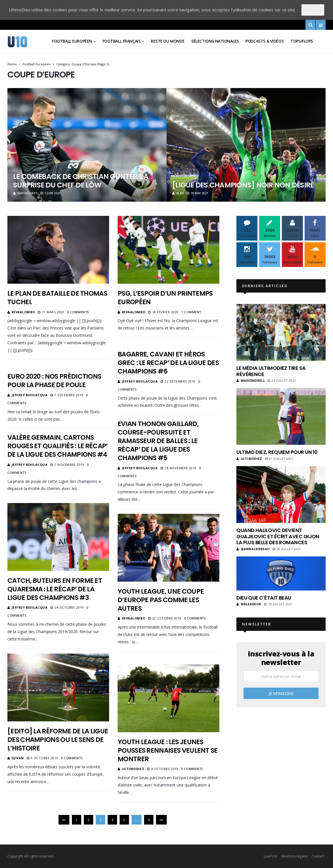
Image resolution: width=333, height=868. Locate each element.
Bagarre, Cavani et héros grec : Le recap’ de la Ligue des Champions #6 (168, 363)
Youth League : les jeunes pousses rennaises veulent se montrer (168, 750)
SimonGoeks (25, 193)
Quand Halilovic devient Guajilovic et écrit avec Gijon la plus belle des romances (278, 536)
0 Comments (78, 312)
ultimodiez (133, 769)
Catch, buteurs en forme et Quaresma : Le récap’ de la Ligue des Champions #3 (55, 589)
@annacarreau (253, 549)
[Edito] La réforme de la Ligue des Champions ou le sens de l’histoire (58, 740)
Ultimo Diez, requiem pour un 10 (277, 452)
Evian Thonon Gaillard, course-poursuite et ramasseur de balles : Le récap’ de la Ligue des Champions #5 (158, 441)
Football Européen (72, 41)
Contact (318, 856)
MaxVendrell (251, 380)
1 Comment (191, 312)
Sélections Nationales (215, 41)
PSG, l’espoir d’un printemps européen (165, 298)
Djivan (18, 758)
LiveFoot (270, 856)
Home (12, 64)
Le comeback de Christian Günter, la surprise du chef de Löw (81, 181)
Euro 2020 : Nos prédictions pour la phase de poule (54, 381)
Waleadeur (249, 604)
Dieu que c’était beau (264, 598)
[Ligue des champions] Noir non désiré (243, 185)
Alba (178, 193)
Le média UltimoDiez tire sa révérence (271, 371)
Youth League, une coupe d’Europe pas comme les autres (161, 600)
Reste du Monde (168, 41)
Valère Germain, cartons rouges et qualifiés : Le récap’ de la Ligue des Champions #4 (58, 446)
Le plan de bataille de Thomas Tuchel (57, 298)
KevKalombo (23, 312)
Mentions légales (295, 856)
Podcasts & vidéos (265, 41)
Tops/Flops (302, 41)
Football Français (122, 41)
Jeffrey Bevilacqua (140, 381)
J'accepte (313, 10)
